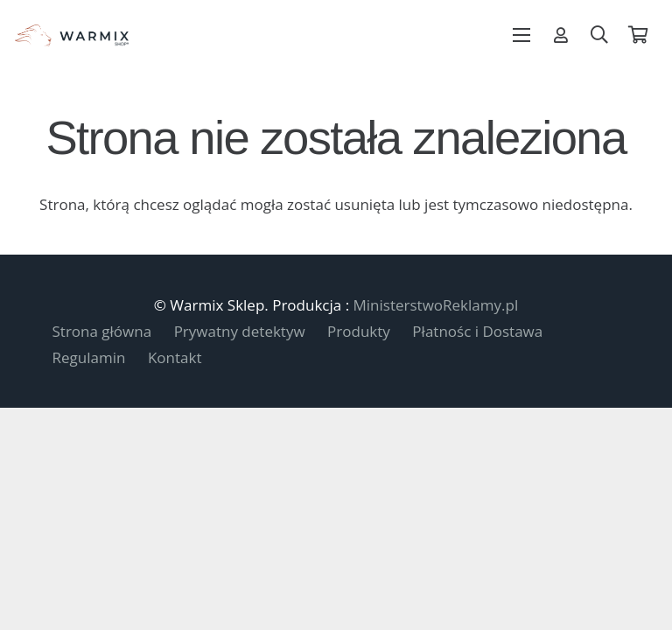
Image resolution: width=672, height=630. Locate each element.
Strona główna (102, 331)
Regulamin (89, 357)
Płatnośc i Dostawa (477, 331)
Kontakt (175, 357)
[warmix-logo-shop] (72, 35)
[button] (599, 35)
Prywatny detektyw (240, 331)
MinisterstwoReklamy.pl (436, 305)
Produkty (359, 331)
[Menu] (522, 35)
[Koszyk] (638, 35)
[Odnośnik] (561, 35)
